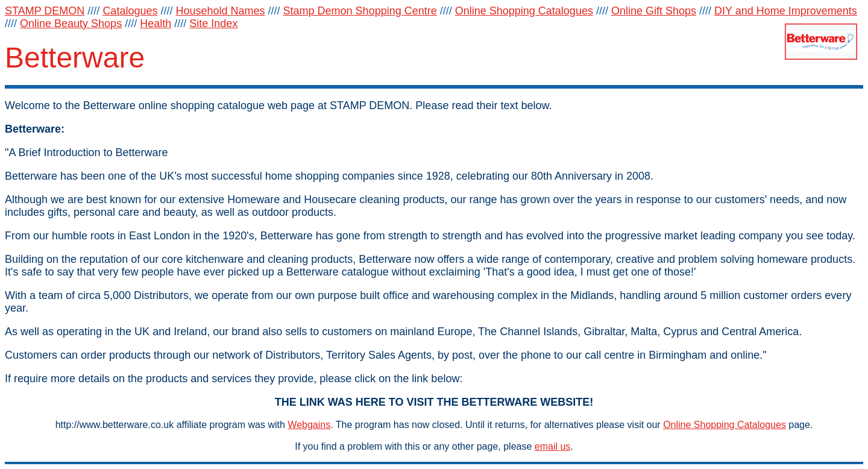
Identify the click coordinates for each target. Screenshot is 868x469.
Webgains (309, 425)
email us (553, 446)
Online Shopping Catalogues (725, 425)
